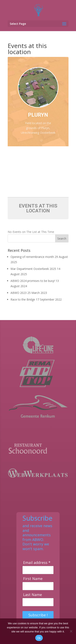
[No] (71, 631)
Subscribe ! (38, 615)
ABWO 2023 (19, 293)
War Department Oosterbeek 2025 (33, 269)
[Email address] (38, 570)
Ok (39, 638)
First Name (33, 579)
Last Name (33, 595)
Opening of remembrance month (32, 257)
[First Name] (38, 586)
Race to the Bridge (23, 299)
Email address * (37, 563)
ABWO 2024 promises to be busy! (33, 281)
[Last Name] (38, 602)
